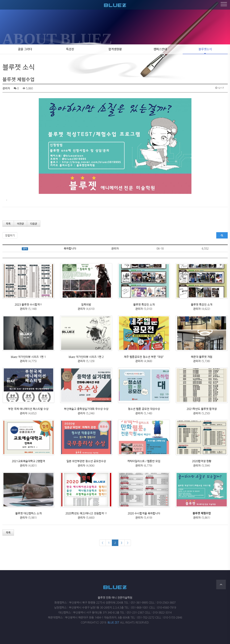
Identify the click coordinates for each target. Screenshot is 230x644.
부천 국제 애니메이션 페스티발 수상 (28, 409)
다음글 (34, 224)
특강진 (70, 49)
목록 (8, 224)
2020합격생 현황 (202, 461)
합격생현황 (115, 49)
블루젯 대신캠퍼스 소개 (28, 513)
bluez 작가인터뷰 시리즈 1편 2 (86, 357)
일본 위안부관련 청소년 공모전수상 (86, 461)
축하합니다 (70, 248)
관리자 (6, 88)
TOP (221, 584)
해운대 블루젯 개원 (202, 357)
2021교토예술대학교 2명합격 (28, 461)
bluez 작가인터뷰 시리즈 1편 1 (28, 357)
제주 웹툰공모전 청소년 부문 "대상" (144, 357)
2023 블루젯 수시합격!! (28, 304)
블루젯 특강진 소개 (144, 304)
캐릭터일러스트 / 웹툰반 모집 (144, 461)
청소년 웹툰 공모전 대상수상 (144, 409)
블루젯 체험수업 (202, 513)
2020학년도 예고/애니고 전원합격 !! (86, 513)
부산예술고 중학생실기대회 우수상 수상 (86, 409)
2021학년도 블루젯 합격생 (202, 409)
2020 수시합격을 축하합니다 (144, 513)
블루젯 (115, 5)
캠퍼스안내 (160, 49)
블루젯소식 (205, 49)
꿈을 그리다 (25, 49)
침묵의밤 (86, 304)
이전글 (20, 224)
